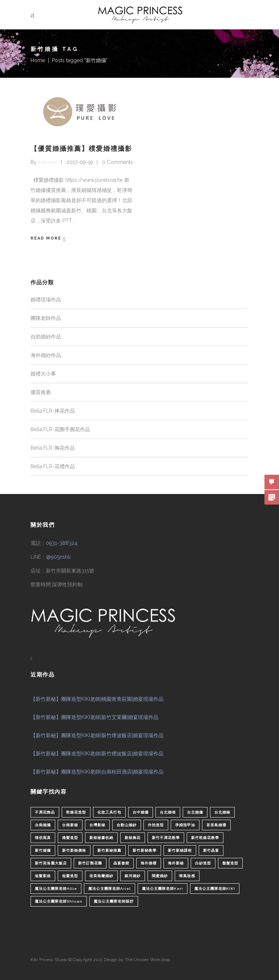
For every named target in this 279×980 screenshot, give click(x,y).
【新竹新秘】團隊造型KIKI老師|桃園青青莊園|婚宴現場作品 (97, 699)
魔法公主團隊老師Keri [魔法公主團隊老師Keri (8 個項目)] (163, 889)
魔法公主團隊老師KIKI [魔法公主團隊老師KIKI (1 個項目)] (215, 889)
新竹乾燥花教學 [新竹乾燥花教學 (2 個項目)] (205, 838)
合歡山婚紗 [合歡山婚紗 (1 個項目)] (127, 825)
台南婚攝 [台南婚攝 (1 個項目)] (43, 825)
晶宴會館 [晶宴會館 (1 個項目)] (121, 863)
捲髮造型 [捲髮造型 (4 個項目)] (70, 838)
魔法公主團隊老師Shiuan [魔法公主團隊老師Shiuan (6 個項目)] (59, 901)
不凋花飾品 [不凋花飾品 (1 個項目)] (45, 812)
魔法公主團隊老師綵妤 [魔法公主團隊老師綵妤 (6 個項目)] (114, 901)
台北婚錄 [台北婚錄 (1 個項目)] (222, 812)
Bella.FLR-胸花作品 (53, 448)
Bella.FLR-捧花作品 (53, 411)
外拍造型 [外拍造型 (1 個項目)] (156, 825)
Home (38, 60)
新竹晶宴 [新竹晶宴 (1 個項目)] (211, 850)
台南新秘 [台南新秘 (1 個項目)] (70, 825)
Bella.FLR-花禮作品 (53, 466)
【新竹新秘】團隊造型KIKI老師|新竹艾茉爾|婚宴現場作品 (94, 717)
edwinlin (48, 162)
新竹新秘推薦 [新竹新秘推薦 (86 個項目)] (109, 850)
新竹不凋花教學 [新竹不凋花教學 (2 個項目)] (166, 838)
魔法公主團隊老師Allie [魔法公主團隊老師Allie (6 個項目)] (56, 889)
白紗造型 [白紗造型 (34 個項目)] (203, 863)
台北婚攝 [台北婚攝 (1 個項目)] (195, 812)
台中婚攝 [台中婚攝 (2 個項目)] (141, 812)
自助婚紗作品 (46, 337)
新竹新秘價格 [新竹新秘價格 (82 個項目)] (74, 850)
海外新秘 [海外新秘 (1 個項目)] (176, 863)
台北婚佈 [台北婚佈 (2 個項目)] (168, 812)
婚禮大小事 (43, 374)
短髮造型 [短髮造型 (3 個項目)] (70, 876)
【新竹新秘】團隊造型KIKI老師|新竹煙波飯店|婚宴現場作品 (97, 735)
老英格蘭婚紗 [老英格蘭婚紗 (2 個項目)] (101, 876)
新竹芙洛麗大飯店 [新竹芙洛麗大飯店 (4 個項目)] (51, 863)
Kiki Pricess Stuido (49, 960)
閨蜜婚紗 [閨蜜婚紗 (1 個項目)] (160, 876)
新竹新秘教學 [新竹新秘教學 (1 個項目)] (145, 850)
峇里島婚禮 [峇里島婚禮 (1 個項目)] (216, 825)
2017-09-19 (80, 162)
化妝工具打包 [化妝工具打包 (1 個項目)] (109, 812)
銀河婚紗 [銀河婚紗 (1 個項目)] (133, 876)
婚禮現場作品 (46, 300)
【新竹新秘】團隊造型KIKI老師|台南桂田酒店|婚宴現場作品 (97, 772)
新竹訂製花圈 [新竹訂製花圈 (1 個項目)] (90, 863)
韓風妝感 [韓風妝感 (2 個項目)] (187, 876)
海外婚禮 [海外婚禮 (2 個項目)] (149, 863)
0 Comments (118, 162)
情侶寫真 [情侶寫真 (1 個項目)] (43, 838)
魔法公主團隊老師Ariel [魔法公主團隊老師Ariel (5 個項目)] (110, 889)
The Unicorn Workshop (147, 960)
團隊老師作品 (46, 318)
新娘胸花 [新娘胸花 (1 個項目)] (133, 838)
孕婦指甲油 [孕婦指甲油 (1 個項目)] (185, 825)
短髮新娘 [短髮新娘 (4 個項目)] (43, 876)
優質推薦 (41, 392)
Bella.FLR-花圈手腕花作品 (60, 429)
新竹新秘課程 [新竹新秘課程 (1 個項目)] (180, 850)
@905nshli (58, 557)
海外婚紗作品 (46, 355)
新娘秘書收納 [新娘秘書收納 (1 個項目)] (101, 838)
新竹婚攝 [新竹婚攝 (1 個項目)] (43, 850)
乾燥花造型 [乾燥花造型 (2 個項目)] (76, 812)
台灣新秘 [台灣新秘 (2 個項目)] (97, 825)
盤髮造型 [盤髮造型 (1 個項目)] (230, 863)
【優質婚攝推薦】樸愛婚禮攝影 (81, 148)
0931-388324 (62, 543)
